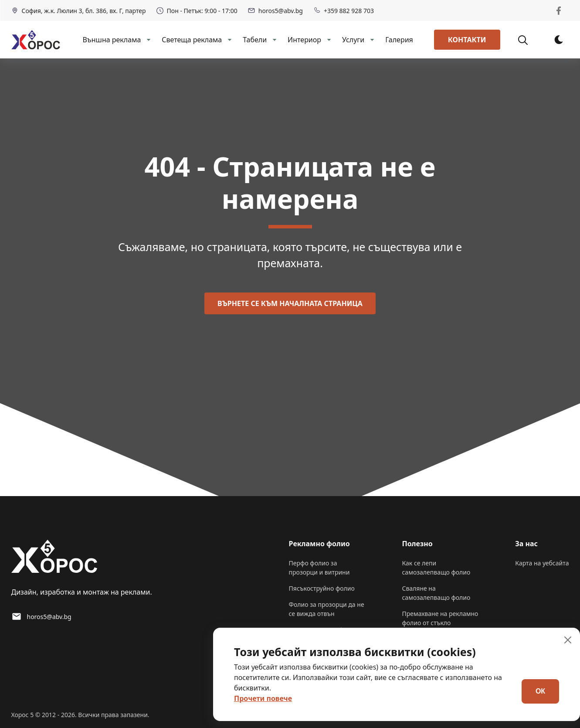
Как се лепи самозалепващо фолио (436, 568)
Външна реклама (112, 40)
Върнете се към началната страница (290, 303)
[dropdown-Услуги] (371, 40)
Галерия (399, 40)
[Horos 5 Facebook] (559, 10)
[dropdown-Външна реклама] (148, 40)
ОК (540, 691)
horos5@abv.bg (275, 11)
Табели (255, 40)
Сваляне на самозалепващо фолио (436, 593)
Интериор (304, 40)
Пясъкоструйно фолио (322, 588)
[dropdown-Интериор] (328, 40)
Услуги (353, 40)
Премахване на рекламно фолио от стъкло (440, 618)
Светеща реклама (192, 40)
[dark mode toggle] (559, 40)
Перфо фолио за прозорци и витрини (319, 568)
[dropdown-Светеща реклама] (229, 40)
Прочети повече (263, 698)
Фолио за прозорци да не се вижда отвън (327, 609)
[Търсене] (528, 40)
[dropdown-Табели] (274, 40)
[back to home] (36, 40)
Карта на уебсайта (542, 563)
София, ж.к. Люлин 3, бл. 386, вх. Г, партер (79, 11)
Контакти (467, 40)
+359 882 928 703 (344, 11)
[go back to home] (54, 558)
